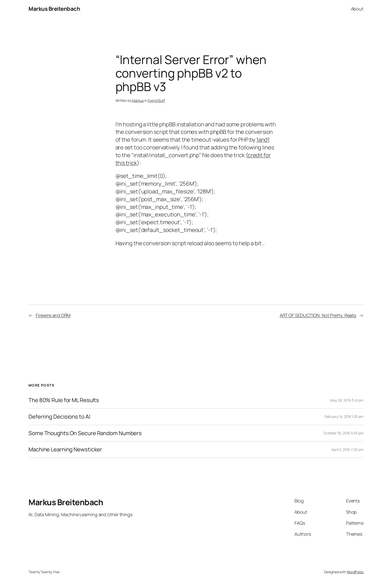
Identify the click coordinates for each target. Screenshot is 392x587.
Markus (138, 100)
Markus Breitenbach (54, 9)
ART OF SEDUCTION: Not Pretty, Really (318, 315)
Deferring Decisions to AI (59, 417)
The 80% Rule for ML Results (64, 400)
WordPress (355, 572)
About (357, 9)
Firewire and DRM (53, 315)
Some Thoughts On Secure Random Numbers (85, 433)
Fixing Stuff (156, 100)
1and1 (263, 140)
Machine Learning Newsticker (65, 450)
